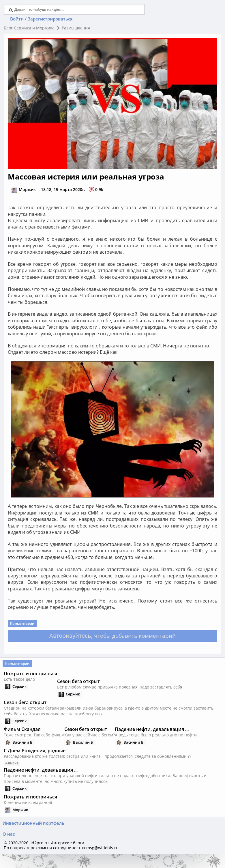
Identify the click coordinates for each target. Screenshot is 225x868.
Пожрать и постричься (31, 682)
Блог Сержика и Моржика (30, 30)
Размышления (76, 30)
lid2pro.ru (40, 856)
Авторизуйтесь (69, 642)
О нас (10, 846)
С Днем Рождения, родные (35, 762)
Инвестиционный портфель (34, 833)
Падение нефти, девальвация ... (41, 782)
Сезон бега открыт (79, 691)
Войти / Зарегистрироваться (43, 20)
